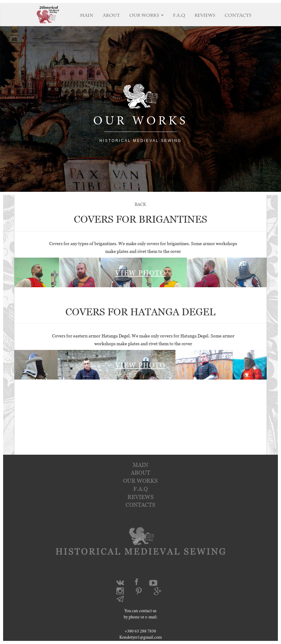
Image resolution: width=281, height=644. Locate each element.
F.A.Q (179, 16)
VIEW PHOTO (140, 273)
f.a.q (140, 489)
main (140, 465)
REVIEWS (205, 16)
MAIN (87, 16)
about (140, 473)
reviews (140, 497)
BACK (140, 204)
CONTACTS (238, 16)
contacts (140, 505)
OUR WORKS (146, 16)
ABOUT (111, 16)
